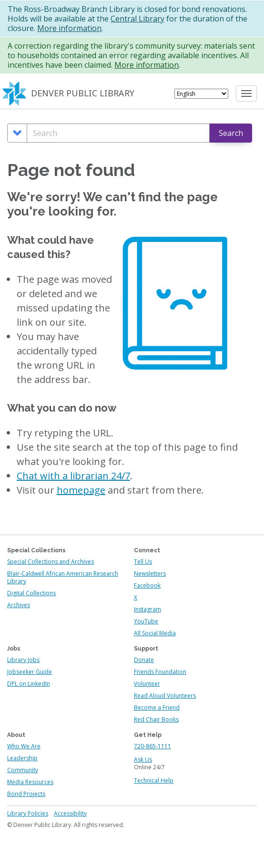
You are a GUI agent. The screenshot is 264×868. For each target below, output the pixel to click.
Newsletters (150, 573)
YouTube (146, 621)
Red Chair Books (156, 719)
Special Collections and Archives (51, 562)
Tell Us (143, 562)
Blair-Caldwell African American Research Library (63, 577)
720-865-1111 (152, 746)
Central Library (137, 19)
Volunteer (147, 684)
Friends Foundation (160, 672)
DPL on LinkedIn (29, 684)
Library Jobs (23, 660)
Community (23, 770)
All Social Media (155, 633)
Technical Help (154, 780)
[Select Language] (201, 94)
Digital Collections (31, 593)
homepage (81, 490)
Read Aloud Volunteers (165, 696)
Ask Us (143, 759)
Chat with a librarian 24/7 (73, 476)
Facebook (147, 585)
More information (69, 28)
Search (231, 133)
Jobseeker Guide (30, 672)
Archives (19, 605)
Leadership (22, 758)
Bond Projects (26, 794)
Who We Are (24, 746)
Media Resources (30, 782)
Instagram (147, 609)
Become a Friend (157, 708)
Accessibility (70, 813)
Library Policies (28, 813)
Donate (144, 660)
